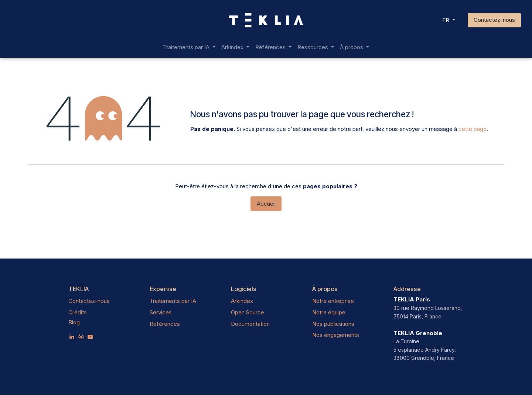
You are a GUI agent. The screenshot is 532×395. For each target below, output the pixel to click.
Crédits (78, 312)
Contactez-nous (494, 20)
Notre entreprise (333, 301)
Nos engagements (336, 335)
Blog (74, 322)
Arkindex (242, 301)
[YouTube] (90, 337)
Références (165, 324)
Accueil (266, 204)
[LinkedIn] (72, 337)
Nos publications (333, 324)
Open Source (248, 312)
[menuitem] (189, 48)
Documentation (250, 324)
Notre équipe (329, 312)
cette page (473, 129)
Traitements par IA (173, 301)
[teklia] (81, 337)
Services (161, 312)
